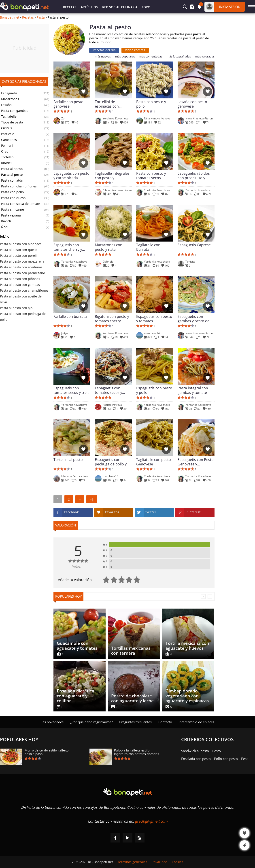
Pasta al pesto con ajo (16, 308)
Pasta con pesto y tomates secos (151, 176)
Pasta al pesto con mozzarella (22, 261)
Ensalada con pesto (196, 759)
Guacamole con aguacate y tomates (77, 646)
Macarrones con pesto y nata (109, 247)
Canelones (9, 140)
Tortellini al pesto (68, 460)
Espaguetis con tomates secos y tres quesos (71, 390)
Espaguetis (9, 93)
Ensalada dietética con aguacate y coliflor (75, 696)
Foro (146, 7)
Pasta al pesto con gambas (20, 285)
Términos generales (132, 862)
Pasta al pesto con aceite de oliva (21, 299)
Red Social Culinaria (120, 7)
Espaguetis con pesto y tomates (154, 319)
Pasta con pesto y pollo (151, 104)
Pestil (245, 759)
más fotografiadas (179, 56)
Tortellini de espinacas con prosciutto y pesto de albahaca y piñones (113, 104)
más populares (125, 56)
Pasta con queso (13, 198)
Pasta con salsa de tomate (21, 204)
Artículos (89, 7)
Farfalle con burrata (70, 317)
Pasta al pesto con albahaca (21, 244)
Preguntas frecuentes (135, 722)
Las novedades (52, 722)
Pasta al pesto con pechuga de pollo (23, 317)
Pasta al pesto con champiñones (24, 290)
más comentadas (151, 56)
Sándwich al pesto (195, 751)
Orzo (5, 151)
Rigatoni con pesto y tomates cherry (112, 319)
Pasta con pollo (12, 192)
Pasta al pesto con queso (19, 250)
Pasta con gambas (15, 111)
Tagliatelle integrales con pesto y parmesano (112, 176)
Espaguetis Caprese (194, 245)
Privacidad (159, 862)
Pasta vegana (11, 215)
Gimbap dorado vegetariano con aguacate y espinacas (187, 696)
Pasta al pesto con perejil (19, 256)
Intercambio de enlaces (197, 722)
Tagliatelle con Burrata (148, 247)
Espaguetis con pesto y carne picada (71, 176)
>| (92, 499)
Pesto (217, 751)
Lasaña (6, 105)
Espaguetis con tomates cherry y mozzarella (68, 247)
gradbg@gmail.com (151, 821)
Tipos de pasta (12, 122)
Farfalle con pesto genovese (68, 104)
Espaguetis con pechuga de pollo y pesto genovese (111, 462)
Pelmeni (7, 146)
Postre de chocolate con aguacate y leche (132, 698)
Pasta (41, 17)
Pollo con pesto (226, 759)
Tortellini (8, 157)
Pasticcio (8, 134)
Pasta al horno (12, 169)
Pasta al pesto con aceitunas (21, 267)
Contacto (165, 722)
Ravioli (6, 221)
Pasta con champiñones (19, 186)
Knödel (6, 163)
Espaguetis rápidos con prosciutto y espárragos (194, 176)
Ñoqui (6, 227)
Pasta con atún (12, 180)
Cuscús (6, 128)
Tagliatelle (9, 117)
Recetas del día (104, 50)
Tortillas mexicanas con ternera (131, 651)
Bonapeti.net (10, 17)
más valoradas (205, 56)
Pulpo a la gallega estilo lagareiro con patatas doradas (137, 752)
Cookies (177, 862)
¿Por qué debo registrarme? (91, 722)
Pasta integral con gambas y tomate (193, 390)
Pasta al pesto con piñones (20, 279)
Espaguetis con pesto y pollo (154, 390)
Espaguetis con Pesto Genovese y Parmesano (196, 462)
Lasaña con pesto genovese (192, 104)
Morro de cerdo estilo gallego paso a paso (47, 752)
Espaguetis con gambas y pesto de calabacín (193, 319)
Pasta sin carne (13, 210)
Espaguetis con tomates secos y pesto (108, 390)
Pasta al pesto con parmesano (22, 273)
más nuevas (103, 56)
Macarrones (10, 99)
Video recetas (135, 50)
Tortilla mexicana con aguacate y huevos (187, 646)
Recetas (70, 7)
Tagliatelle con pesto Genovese (154, 462)
